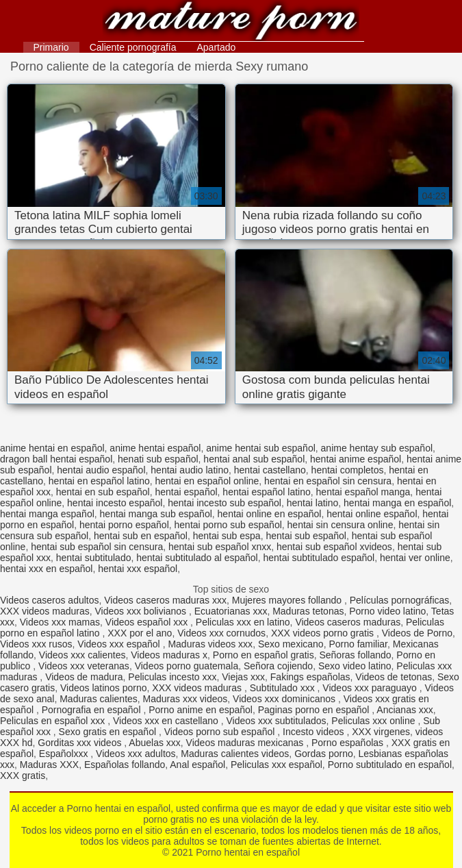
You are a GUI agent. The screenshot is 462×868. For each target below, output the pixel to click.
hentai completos (348, 470)
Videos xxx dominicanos (285, 699)
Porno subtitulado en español (390, 765)
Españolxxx (65, 754)
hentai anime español (356, 459)
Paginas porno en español (315, 710)
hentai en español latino (99, 481)
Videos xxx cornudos (221, 633)
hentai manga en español (397, 503)
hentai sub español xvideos (334, 547)
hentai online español (372, 514)
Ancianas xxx (405, 710)
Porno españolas (349, 743)
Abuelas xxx (154, 743)
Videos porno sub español (221, 732)
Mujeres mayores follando (288, 600)
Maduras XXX (49, 765)
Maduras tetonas (308, 611)
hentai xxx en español (46, 569)
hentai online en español (270, 514)
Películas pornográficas (400, 600)
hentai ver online (415, 558)
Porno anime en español (201, 710)
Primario (51, 47)
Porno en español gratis (264, 655)
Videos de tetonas (394, 677)
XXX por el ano (140, 633)
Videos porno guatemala (187, 666)
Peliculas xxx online (374, 721)
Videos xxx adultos (136, 754)
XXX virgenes (381, 732)
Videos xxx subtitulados (277, 721)
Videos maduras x (169, 655)
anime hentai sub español (261, 448)
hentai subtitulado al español (197, 558)
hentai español (187, 492)
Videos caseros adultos (50, 600)
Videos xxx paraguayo (371, 688)
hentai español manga (363, 492)
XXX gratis (23, 776)
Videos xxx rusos (36, 644)
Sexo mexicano (291, 644)
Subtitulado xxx (284, 688)
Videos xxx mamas (60, 622)
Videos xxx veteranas (84, 666)
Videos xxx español (120, 644)
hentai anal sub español (254, 459)
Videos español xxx (148, 622)
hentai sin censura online (341, 525)
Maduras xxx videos (185, 699)
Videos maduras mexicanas (246, 743)
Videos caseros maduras (348, 622)
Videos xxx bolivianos (142, 611)
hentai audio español (101, 470)
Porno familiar (358, 644)
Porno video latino (387, 611)
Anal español (197, 765)
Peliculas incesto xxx (172, 677)
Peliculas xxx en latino (243, 622)
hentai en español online (207, 481)
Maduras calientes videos (235, 754)
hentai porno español (124, 525)
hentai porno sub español (228, 525)
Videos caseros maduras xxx (165, 600)
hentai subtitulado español (319, 558)
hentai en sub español (103, 492)
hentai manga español (47, 514)
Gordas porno (324, 754)
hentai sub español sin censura (97, 547)
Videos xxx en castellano (167, 721)
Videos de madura (84, 677)
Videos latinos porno (104, 688)
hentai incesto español (115, 503)
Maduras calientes (99, 699)
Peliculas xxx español (277, 765)
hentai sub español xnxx (220, 547)
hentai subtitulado (94, 558)
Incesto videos (315, 732)
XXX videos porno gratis (324, 633)
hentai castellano (270, 470)
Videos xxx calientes (82, 655)
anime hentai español (155, 448)
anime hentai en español (52, 448)
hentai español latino (266, 492)
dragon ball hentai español (56, 459)
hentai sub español (306, 536)
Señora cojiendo (278, 666)
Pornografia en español (93, 710)
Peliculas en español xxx (54, 721)
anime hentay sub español (377, 448)
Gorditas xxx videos (81, 743)
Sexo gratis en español (109, 732)
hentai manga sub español (156, 514)
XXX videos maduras (45, 611)
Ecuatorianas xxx (231, 611)
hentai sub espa (227, 536)
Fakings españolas (310, 677)
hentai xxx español (138, 569)
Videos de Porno (417, 633)
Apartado (217, 47)
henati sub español (158, 459)
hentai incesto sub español (224, 503)
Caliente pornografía (133, 47)
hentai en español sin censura (328, 481)
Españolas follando (125, 765)
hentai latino (313, 503)
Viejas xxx (243, 677)
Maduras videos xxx (210, 644)
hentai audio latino (190, 470)
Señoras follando (355, 655)
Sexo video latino (355, 666)
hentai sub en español (141, 536)
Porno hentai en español (231, 22)
